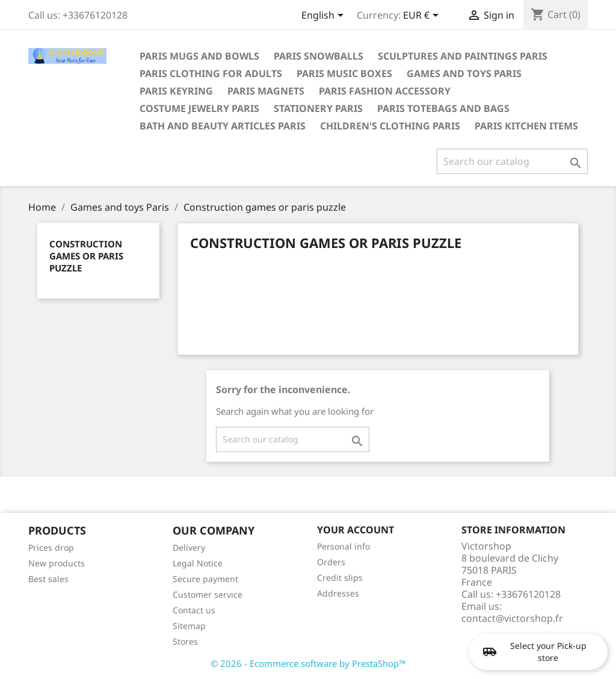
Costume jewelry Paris (199, 108)
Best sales (48, 579)
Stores (185, 641)
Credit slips (340, 578)
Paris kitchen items (526, 126)
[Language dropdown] (325, 16)
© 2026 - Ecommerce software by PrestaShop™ (308, 663)
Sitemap (189, 626)
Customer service (208, 594)
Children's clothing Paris (390, 126)
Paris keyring (176, 91)
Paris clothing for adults (211, 73)
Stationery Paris (318, 108)
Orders (331, 562)
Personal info (343, 546)
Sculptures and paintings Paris (463, 56)
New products (57, 563)
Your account (356, 530)
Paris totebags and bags (443, 108)
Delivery (189, 547)
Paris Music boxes (344, 73)
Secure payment (205, 579)
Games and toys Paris (464, 73)
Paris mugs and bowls (199, 56)
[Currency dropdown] (423, 16)
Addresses (338, 593)
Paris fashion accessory (385, 91)
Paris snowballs (319, 56)
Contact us (194, 610)
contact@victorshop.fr (512, 618)
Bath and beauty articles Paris (223, 126)
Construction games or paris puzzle (86, 256)
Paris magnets (266, 91)
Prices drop (51, 547)
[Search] (512, 161)
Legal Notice (198, 563)
